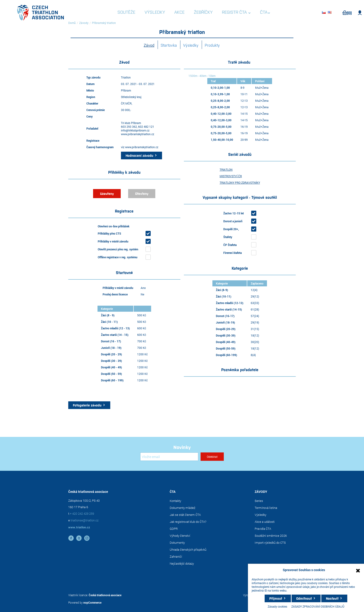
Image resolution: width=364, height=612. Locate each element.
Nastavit (332, 598)
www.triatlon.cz (79, 527)
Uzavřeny (107, 193)
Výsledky (191, 45)
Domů (72, 23)
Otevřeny (142, 193)
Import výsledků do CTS (270, 543)
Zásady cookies (277, 606)
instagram (87, 538)
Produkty (212, 45)
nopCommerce (92, 602)
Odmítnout (304, 598)
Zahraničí (176, 556)
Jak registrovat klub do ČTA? (188, 522)
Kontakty (175, 501)
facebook (71, 538)
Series (259, 501)
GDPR (174, 529)
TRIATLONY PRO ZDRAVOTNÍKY (240, 183)
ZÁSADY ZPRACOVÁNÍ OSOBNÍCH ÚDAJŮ (318, 606)
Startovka (169, 45)
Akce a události (265, 522)
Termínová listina (266, 508)
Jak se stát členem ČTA (185, 515)
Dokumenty (177, 543)
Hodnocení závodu (139, 155)
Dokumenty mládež (182, 508)
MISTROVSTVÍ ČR (231, 176)
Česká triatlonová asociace (105, 595)
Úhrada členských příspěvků (188, 550)
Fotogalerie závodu (87, 405)
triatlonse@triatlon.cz (84, 520)
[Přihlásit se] (169, 457)
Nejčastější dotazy (182, 563)
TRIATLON (226, 170)
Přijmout (276, 598)
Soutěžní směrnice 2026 (271, 536)
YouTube (79, 538)
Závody (84, 23)
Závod (149, 45)
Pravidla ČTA (263, 529)
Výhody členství (180, 536)
